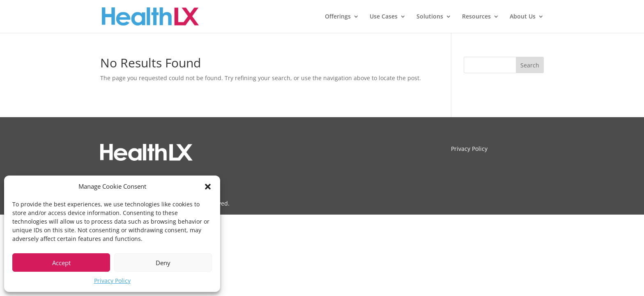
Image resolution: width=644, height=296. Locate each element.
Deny (163, 263)
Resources (476, 17)
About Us (523, 17)
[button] (208, 187)
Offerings (338, 17)
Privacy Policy (112, 281)
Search (530, 65)
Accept (61, 263)
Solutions (430, 17)
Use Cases (384, 17)
